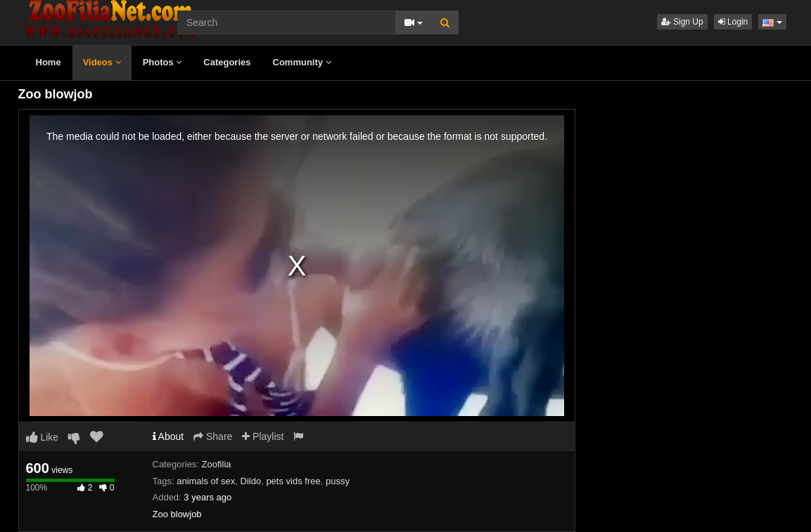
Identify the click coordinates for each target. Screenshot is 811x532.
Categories (227, 62)
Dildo (251, 481)
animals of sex (206, 481)
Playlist (263, 436)
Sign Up (682, 22)
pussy (338, 481)
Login (733, 22)
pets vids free (293, 481)
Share (213, 436)
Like (43, 437)
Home (49, 62)
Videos (102, 62)
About (168, 436)
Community (302, 62)
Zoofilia (217, 464)
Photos (162, 62)
